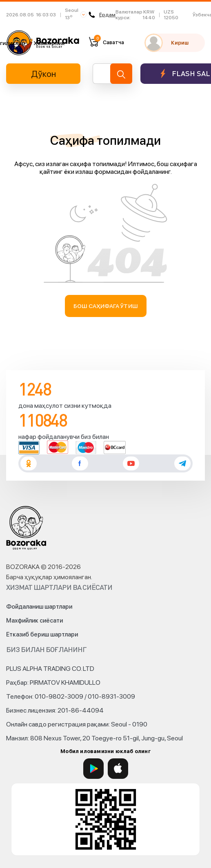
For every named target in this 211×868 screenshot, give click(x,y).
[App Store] (118, 769)
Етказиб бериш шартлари (42, 634)
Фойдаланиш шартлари (39, 607)
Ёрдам (102, 15)
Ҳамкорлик (49, 43)
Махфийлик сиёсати (34, 621)
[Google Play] (93, 769)
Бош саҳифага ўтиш (105, 306)
